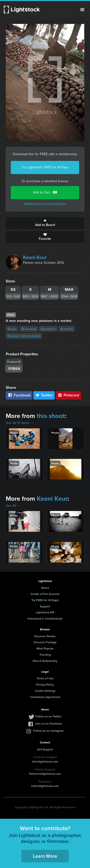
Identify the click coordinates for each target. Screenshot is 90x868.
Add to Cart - (45, 192)
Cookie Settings (45, 691)
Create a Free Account (45, 594)
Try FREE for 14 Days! (45, 600)
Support (45, 606)
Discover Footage (45, 642)
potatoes (48, 329)
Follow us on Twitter (48, 716)
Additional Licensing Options (45, 204)
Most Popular (45, 648)
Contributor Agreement (45, 697)
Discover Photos (45, 636)
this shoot (51, 416)
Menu (82, 10)
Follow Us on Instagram (48, 731)
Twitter (44, 395)
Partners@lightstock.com (45, 774)
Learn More (45, 856)
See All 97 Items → (20, 423)
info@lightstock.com (45, 761)
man (12, 329)
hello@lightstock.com (45, 786)
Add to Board (45, 223)
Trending (45, 655)
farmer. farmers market (24, 336)
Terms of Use (45, 678)
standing (29, 329)
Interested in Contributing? (45, 618)
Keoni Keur (35, 257)
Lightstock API (45, 612)
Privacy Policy (45, 684)
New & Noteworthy (45, 661)
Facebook (19, 395)
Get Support (45, 749)
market (67, 329)
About (45, 588)
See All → (13, 506)
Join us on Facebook (48, 723)
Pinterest (68, 395)
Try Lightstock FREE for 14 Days (45, 167)
